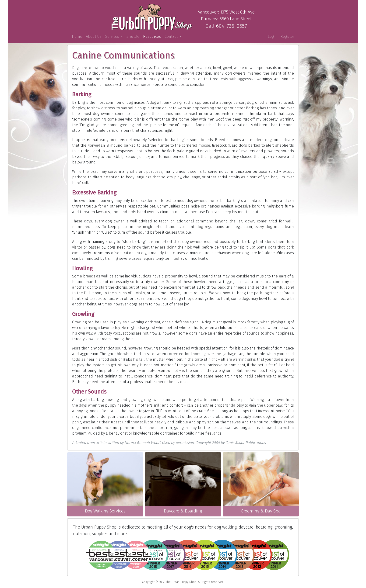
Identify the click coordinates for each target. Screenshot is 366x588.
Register (287, 36)
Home (78, 36)
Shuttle (133, 36)
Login (272, 36)
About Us (94, 36)
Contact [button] (172, 36)
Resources (152, 36)
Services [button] (113, 36)
